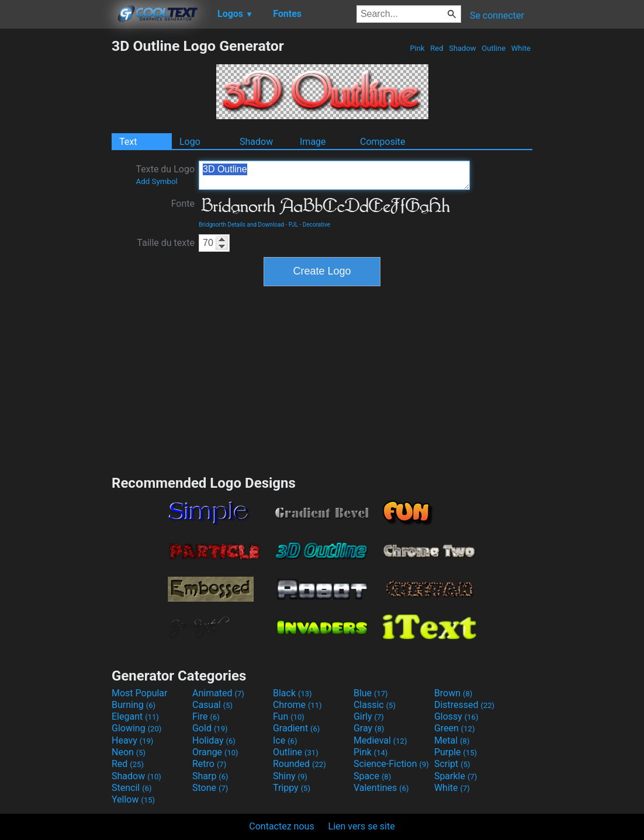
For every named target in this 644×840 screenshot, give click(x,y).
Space (372, 776)
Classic (375, 705)
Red (437, 48)
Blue (371, 693)
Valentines (381, 788)
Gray (369, 728)
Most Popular (140, 693)
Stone (210, 788)
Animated (218, 693)
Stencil (131, 788)
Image (313, 142)
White (521, 48)
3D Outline (334, 175)
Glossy (456, 716)
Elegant (135, 716)
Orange (215, 752)
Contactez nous (281, 826)
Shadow (463, 48)
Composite (383, 142)
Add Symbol (156, 181)
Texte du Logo (165, 175)
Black (292, 693)
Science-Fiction (391, 764)
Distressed (464, 705)
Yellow (133, 799)
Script (452, 764)
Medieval (380, 740)
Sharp (210, 776)
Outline (494, 48)
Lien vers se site (362, 826)
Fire (206, 716)
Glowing (136, 728)
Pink (417, 48)
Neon (129, 752)
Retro (209, 764)
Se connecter (497, 15)
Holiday (214, 740)
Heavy (132, 740)
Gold (210, 728)
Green (455, 728)
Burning (134, 705)
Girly (369, 716)
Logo (190, 142)
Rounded (300, 764)
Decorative (316, 225)
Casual (212, 705)
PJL (293, 225)
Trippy (292, 788)
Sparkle (456, 776)
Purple (456, 752)
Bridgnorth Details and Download (241, 225)
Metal (452, 740)
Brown (453, 693)
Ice (285, 740)
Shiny (290, 776)
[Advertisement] (56, 213)
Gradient (296, 728)
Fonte (183, 204)
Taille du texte (166, 243)
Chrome (297, 705)
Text (128, 142)
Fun (289, 716)
